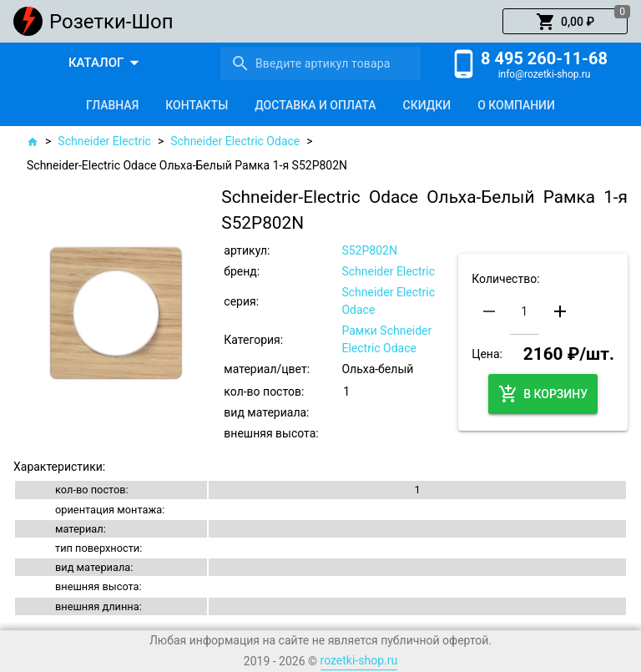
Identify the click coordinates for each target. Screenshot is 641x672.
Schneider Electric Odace (235, 141)
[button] (565, 22)
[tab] (112, 105)
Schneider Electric (104, 141)
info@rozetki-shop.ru (545, 74)
